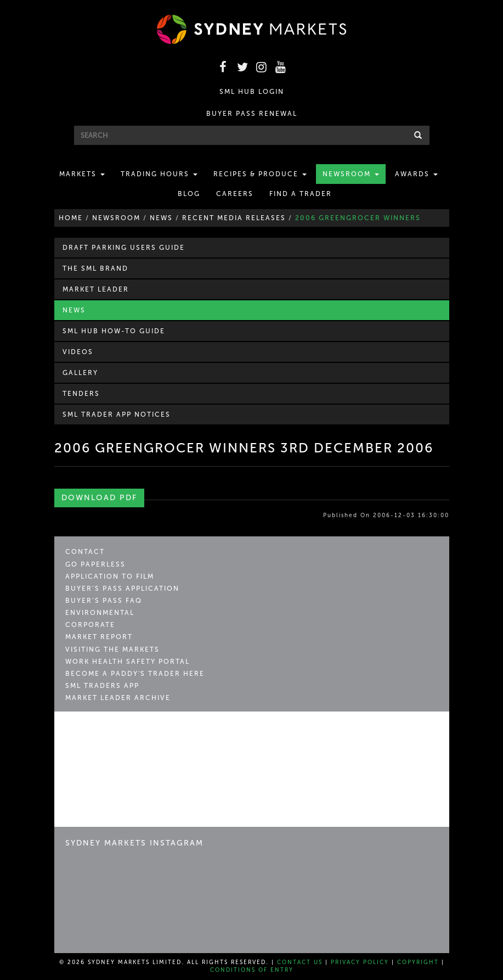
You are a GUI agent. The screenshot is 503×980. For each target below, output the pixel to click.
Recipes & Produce (260, 174)
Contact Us (300, 962)
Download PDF (99, 498)
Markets (82, 174)
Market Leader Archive (118, 698)
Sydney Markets (112, 732)
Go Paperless (95, 564)
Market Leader (96, 289)
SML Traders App (102, 686)
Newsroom (351, 174)
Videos (78, 352)
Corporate (90, 625)
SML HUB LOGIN (252, 92)
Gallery (80, 373)
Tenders (81, 394)
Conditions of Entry (252, 970)
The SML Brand (95, 268)
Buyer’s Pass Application (122, 589)
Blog (189, 194)
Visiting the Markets (112, 649)
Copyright (418, 962)
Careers (235, 194)
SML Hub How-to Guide (114, 331)
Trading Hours (159, 174)
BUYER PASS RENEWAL (252, 114)
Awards (416, 174)
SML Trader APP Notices (117, 415)
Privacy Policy (360, 962)
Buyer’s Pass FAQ (104, 601)
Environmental (100, 613)
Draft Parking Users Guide (124, 248)
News (74, 310)
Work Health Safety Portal (128, 662)
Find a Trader (301, 194)
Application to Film (110, 576)
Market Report (99, 637)
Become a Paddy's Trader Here (135, 674)
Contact (85, 552)
